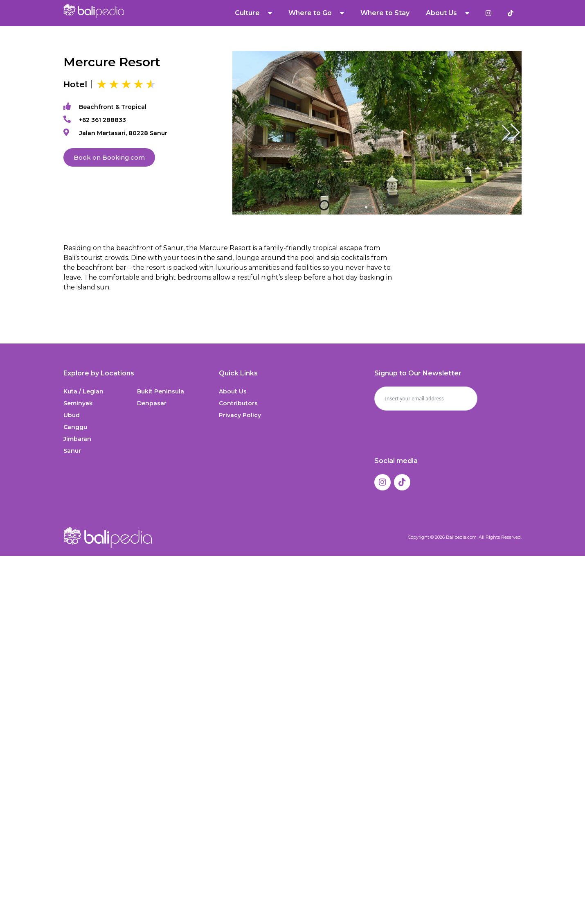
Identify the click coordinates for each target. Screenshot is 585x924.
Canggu (75, 427)
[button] (511, 133)
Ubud (72, 415)
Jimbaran (77, 439)
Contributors (238, 403)
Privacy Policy (240, 415)
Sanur (72, 451)
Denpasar (152, 403)
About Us (448, 13)
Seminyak (78, 403)
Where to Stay (385, 13)
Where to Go (316, 13)
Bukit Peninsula (161, 391)
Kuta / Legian (83, 391)
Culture (253, 13)
